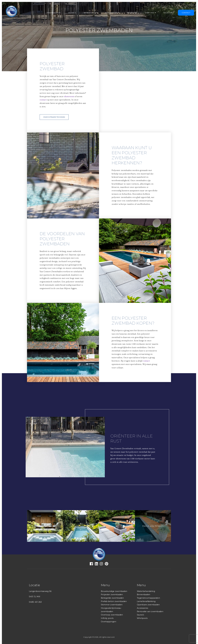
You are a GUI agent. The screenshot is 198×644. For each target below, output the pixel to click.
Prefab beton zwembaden (114, 601)
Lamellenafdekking (146, 601)
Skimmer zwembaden (112, 605)
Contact (186, 13)
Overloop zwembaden (112, 615)
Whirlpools (90, 13)
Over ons (149, 13)
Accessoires (142, 608)
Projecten (132, 13)
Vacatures (169, 13)
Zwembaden (53, 13)
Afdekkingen (111, 13)
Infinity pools (107, 618)
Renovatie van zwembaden (150, 611)
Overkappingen (109, 622)
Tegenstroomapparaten (148, 598)
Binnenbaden (144, 595)
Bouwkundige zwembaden (114, 591)
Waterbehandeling (146, 591)
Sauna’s (72, 13)
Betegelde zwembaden (112, 598)
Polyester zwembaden (112, 595)
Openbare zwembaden (148, 605)
